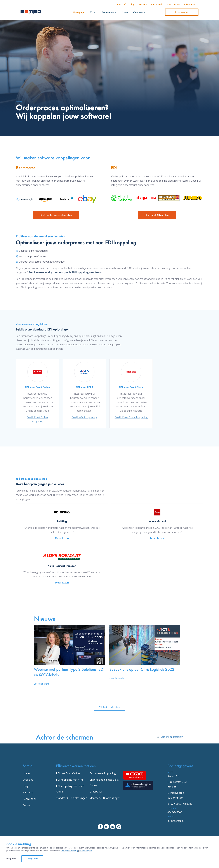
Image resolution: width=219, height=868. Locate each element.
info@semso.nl (191, 4)
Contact (27, 805)
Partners (143, 4)
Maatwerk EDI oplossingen (105, 798)
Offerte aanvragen (182, 12)
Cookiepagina (85, 851)
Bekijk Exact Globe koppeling (131, 417)
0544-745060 (173, 4)
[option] (37, 394)
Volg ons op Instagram (169, 737)
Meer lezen (62, 538)
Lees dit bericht (41, 684)
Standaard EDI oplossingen (72, 798)
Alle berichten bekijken (110, 707)
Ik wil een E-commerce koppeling (56, 215)
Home (26, 773)
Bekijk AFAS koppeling (84, 417)
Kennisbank (157, 4)
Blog (132, 4)
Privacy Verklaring (69, 851)
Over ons (28, 780)
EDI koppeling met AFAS (70, 780)
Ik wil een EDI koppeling (157, 215)
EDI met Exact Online (68, 773)
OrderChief (120, 4)
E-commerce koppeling (103, 773)
